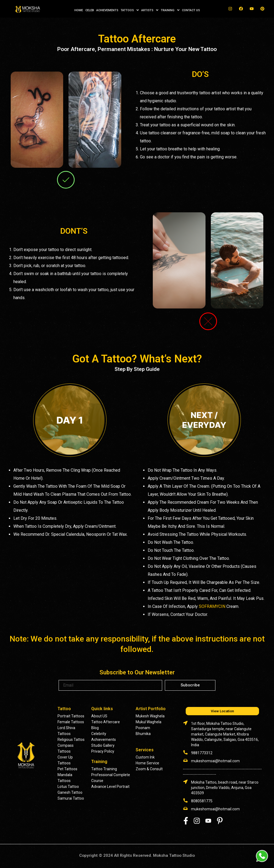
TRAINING (170, 10)
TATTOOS (130, 10)
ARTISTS (150, 10)
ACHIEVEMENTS (107, 10)
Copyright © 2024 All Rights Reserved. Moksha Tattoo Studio (137, 855)
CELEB (90, 10)
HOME (79, 10)
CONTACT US (191, 10)
